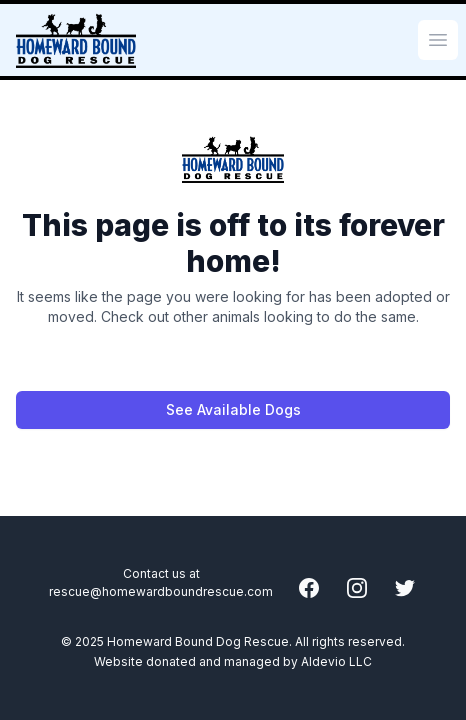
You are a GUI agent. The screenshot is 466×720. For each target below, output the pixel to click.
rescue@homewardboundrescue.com (161, 591)
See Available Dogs (233, 409)
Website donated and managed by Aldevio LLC (233, 661)
